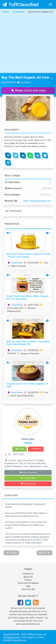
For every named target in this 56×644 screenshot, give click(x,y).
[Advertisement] (28, 44)
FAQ (28, 586)
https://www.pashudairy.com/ (38, 201)
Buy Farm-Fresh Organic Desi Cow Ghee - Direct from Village (28, 255)
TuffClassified (20, 5)
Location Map (28, 478)
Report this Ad (28, 484)
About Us (28, 577)
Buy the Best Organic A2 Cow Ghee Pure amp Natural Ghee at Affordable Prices (28, 77)
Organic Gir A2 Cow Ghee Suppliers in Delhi (27, 385)
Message (36, 449)
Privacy (28, 580)
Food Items (17, 263)
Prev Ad (12, 553)
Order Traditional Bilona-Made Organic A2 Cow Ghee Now (28, 297)
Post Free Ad (28, 589)
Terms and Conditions (28, 583)
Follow (20, 449)
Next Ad (44, 553)
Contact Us (28, 574)
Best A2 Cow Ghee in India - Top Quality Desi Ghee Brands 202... (28, 343)
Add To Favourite (28, 472)
